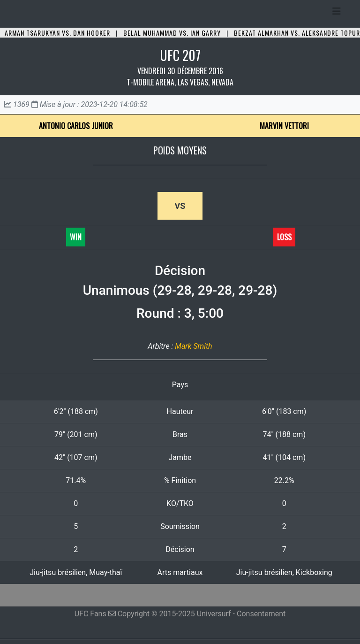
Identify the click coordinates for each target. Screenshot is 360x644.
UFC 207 (180, 55)
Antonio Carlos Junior (76, 126)
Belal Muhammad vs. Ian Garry (172, 33)
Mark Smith (193, 346)
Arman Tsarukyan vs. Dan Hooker (57, 33)
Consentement (261, 614)
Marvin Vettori (284, 126)
